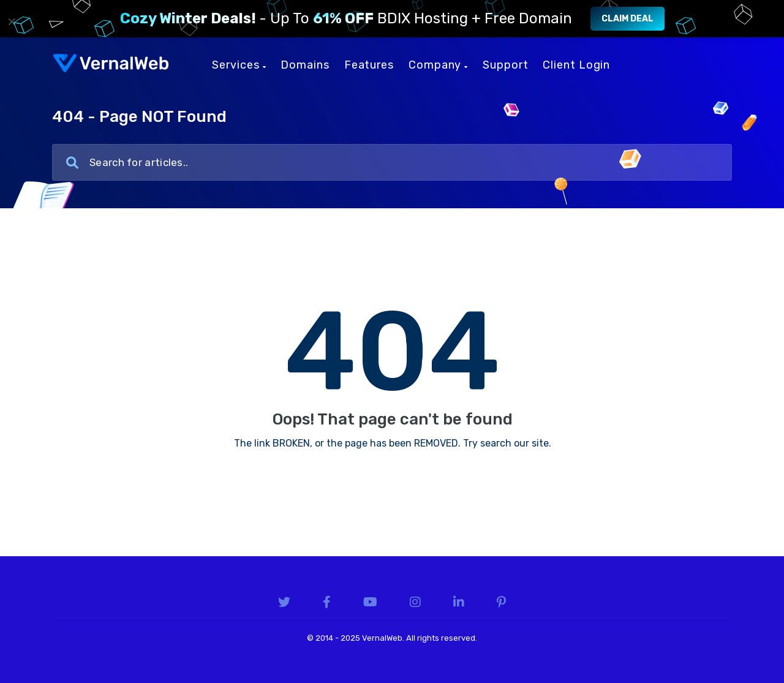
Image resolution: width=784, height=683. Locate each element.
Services (239, 65)
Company (438, 65)
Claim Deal (628, 19)
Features (369, 65)
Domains (305, 65)
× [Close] (12, 21)
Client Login (576, 65)
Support (505, 65)
